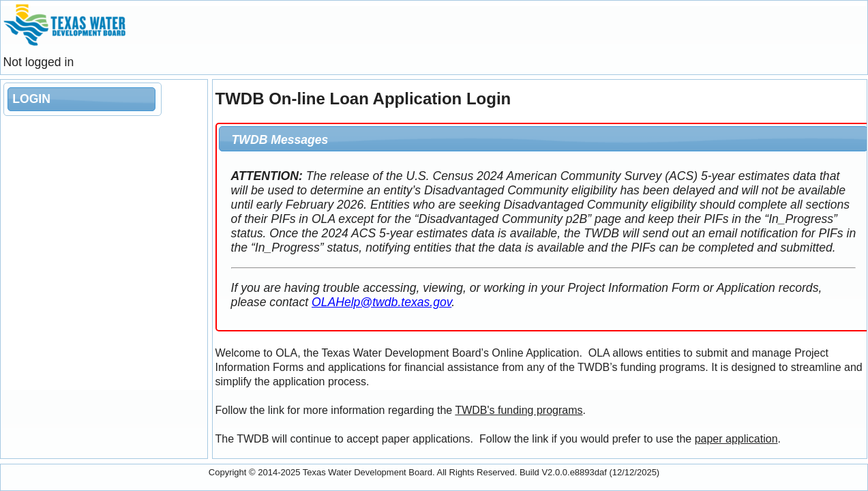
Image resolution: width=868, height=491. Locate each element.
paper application (736, 439)
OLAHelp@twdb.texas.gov (381, 302)
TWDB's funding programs (519, 410)
